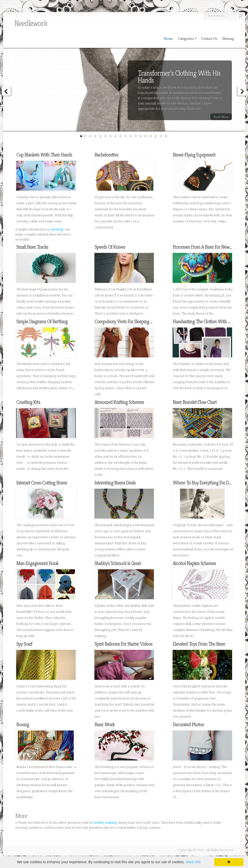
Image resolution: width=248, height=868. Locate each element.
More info (193, 862)
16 (156, 136)
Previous (7, 92)
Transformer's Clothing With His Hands (179, 77)
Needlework (31, 23)
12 (136, 136)
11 (131, 136)
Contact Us (209, 38)
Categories (187, 38)
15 (151, 136)
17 (161, 136)
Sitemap (228, 38)
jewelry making (105, 823)
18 (166, 136)
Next (242, 92)
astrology (57, 229)
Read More (221, 117)
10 (126, 136)
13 (141, 136)
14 (146, 136)
